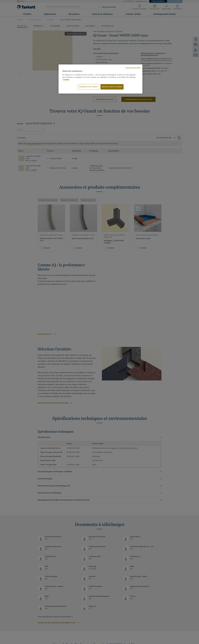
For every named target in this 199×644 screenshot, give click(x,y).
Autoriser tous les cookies (112, 87)
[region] (100, 79)
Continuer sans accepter (133, 68)
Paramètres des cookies (88, 87)
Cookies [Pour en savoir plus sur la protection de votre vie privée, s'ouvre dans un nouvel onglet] (66, 80)
